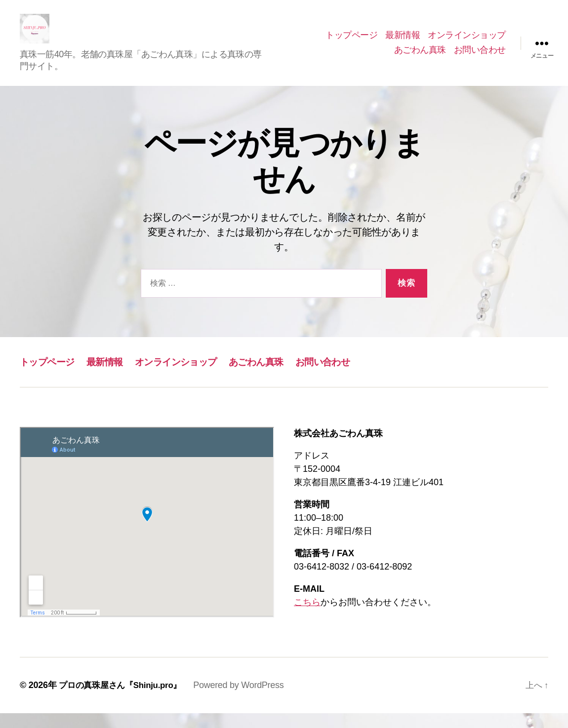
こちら (307, 617)
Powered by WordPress (246, 700)
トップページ (351, 42)
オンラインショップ (467, 42)
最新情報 (403, 42)
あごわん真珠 (420, 57)
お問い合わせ (480, 57)
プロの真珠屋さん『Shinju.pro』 (124, 700)
